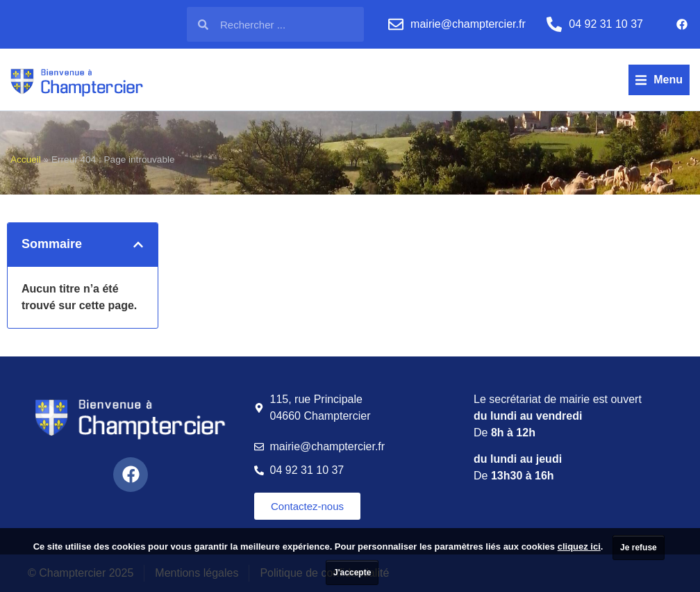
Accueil (26, 159)
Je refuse (639, 548)
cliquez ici (579, 546)
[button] (659, 80)
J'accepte (352, 573)
